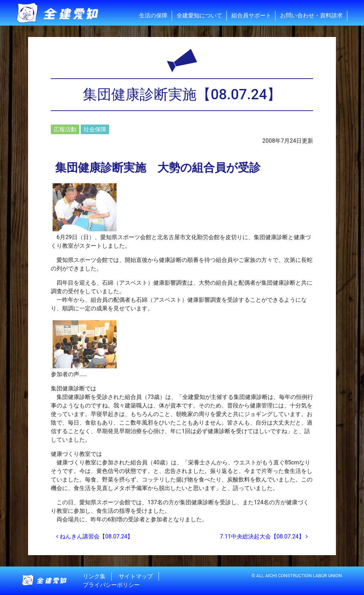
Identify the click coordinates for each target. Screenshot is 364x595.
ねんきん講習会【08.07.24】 (95, 536)
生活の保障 (153, 15)
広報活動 (65, 129)
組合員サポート (251, 15)
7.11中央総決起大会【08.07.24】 (264, 536)
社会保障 (95, 129)
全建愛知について (199, 15)
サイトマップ (136, 576)
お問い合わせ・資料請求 (311, 15)
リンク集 (94, 576)
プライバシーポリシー (111, 585)
